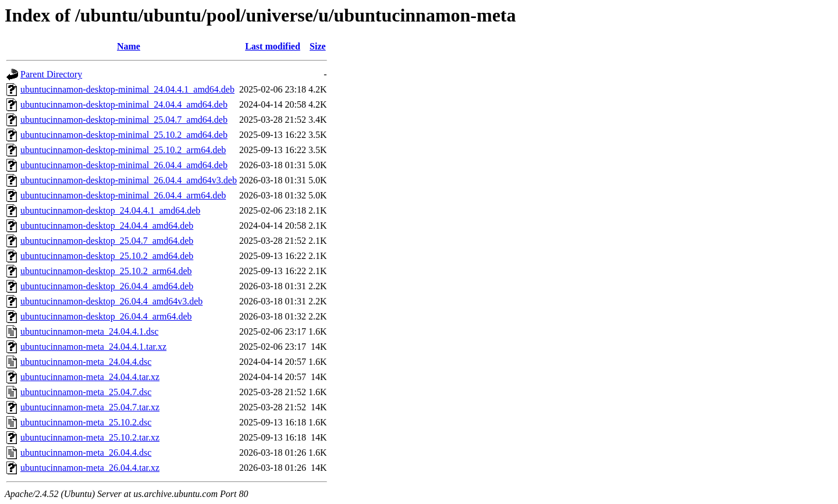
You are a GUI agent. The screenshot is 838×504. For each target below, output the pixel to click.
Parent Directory (51, 74)
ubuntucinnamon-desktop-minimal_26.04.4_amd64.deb (124, 165)
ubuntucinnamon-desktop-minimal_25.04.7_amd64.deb (124, 120)
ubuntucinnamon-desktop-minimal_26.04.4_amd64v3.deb (129, 180)
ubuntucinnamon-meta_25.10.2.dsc (86, 422)
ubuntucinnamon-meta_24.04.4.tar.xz (90, 377)
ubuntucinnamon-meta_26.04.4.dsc (86, 452)
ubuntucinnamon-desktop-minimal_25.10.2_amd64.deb (124, 135)
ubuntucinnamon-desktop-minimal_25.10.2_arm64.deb (123, 150)
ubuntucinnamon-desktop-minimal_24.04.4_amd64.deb (124, 104)
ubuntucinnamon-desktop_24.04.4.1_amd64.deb (110, 210)
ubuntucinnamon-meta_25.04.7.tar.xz (90, 407)
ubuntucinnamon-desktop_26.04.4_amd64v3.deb (111, 301)
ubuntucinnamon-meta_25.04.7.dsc (86, 392)
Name (129, 46)
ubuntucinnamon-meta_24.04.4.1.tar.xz (93, 347)
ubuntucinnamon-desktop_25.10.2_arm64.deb (106, 271)
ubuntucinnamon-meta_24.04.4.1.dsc (89, 331)
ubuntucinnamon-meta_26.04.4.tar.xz (90, 468)
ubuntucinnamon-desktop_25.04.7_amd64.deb (107, 241)
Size (318, 46)
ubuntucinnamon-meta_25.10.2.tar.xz (90, 437)
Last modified (273, 46)
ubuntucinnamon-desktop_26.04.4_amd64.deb (107, 286)
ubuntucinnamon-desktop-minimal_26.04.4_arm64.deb (123, 195)
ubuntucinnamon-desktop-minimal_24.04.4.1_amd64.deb (127, 89)
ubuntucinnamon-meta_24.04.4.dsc (86, 362)
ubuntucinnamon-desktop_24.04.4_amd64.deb (107, 226)
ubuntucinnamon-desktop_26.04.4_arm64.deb (106, 316)
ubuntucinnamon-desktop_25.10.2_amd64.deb (107, 256)
